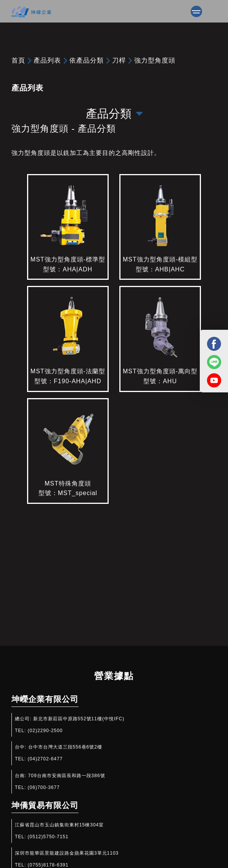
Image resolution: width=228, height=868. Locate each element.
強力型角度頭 (155, 60)
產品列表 (47, 60)
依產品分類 (87, 60)
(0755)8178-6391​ (48, 865)
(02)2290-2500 (45, 731)
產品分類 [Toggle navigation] (114, 114)
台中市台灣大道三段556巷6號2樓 (65, 747)
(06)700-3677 (44, 787)
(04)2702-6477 (45, 759)
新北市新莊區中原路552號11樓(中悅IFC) (79, 719)
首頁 (18, 60)
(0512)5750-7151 (48, 837)
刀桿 (119, 60)
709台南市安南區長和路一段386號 (67, 776)
